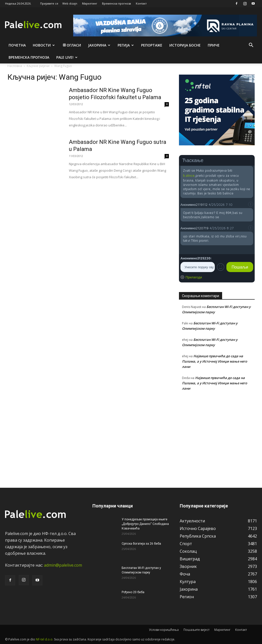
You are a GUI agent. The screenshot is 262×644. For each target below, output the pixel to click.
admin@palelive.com (63, 565)
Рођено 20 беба (133, 592)
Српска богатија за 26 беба (141, 544)
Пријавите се (49, 3)
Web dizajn (70, 3)
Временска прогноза (116, 3)
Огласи (72, 45)
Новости (44, 45)
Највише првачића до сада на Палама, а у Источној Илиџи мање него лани (215, 361)
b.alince (189, 175)
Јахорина (99, 45)
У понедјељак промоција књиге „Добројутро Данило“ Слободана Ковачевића (145, 524)
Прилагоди (194, 277)
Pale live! (67, 57)
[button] (251, 46)
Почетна (17, 45)
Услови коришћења (164, 630)
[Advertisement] (217, 436)
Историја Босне (185, 45)
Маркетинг (90, 3)
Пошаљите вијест (197, 630)
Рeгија (126, 45)
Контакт (141, 3)
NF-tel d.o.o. (45, 639)
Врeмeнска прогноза (29, 57)
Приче (214, 45)
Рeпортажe (152, 45)
